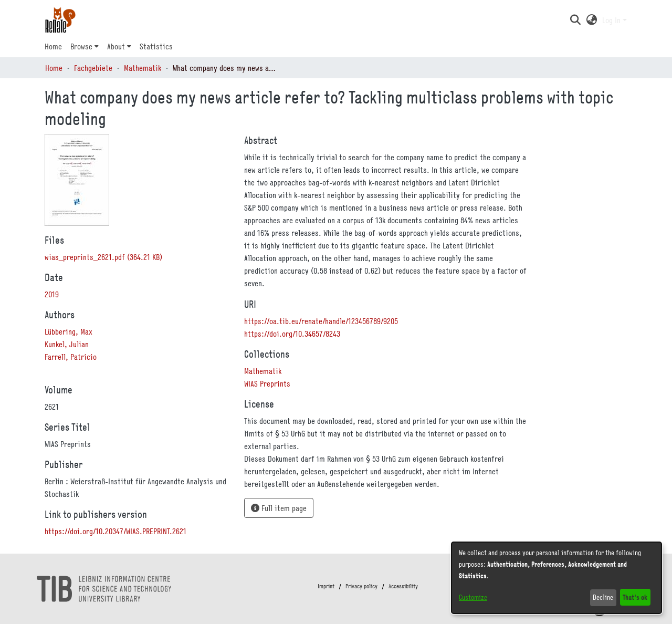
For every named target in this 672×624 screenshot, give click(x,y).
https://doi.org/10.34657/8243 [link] (292, 334)
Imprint (326, 586)
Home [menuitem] (53, 46)
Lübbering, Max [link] (69, 331)
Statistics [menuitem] (156, 46)
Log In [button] (612, 20)
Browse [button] (81, 46)
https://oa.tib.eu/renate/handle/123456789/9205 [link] (321, 321)
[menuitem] (85, 46)
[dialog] (556, 578)
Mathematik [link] (143, 68)
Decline (603, 597)
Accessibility (403, 586)
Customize (473, 597)
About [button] (116, 46)
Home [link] (54, 68)
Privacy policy (361, 586)
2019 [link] (52, 294)
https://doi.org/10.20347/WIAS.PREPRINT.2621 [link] (115, 531)
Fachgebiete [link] (93, 68)
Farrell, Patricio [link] (71, 357)
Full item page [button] (279, 508)
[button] (575, 20)
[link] (103, 257)
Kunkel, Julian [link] (67, 344)
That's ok (635, 597)
